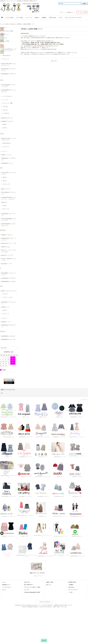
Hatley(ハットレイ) (6, 155)
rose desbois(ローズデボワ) (8, 278)
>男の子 (5, 124)
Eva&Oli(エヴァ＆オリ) (7, 121)
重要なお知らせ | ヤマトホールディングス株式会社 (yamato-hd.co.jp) (38, 49)
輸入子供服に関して (29, 585)
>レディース (6, 59)
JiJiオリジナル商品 (5, 41)
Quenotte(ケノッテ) (6, 264)
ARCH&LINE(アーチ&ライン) (9, 74)
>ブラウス (5, 294)
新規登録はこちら (71, 12)
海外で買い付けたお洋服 (6, 31)
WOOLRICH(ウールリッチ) (8, 339)
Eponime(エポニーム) (7, 118)
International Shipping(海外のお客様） (33, 592)
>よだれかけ (6, 113)
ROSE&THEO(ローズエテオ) (8, 281)
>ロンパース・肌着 (8, 103)
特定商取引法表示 (72, 582)
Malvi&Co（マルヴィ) (7, 235)
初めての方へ (27, 582)
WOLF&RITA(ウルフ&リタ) (8, 336)
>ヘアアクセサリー (8, 96)
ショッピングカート (7, 587)
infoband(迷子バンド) (7, 163)
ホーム (4, 582)
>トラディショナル (8, 297)
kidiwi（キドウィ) (6, 189)
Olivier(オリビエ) (6, 247)
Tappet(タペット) (6, 322)
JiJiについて (49, 585)
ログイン (62, 12)
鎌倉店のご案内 (50, 582)
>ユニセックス (6, 184)
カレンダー (27, 590)
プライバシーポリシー (73, 590)
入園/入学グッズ (4, 34)
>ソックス (5, 100)
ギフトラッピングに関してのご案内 (32, 587)
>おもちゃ (5, 110)
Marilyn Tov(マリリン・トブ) (9, 243)
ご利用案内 (71, 585)
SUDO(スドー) (5, 307)
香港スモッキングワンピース (9, 291)
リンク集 (70, 592)
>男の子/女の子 (7, 55)
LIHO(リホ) (4, 202)
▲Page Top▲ (44, 640)
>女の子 (5, 128)
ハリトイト (4, 151)
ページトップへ (84, 400)
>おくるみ (5, 106)
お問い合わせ (71, 587)
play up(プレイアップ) (7, 255)
